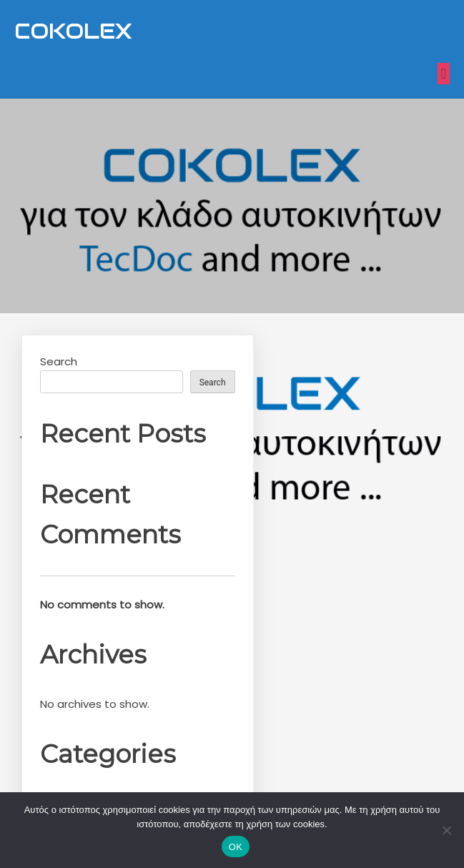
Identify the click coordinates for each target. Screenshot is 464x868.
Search (59, 361)
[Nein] (446, 830)
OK (236, 847)
